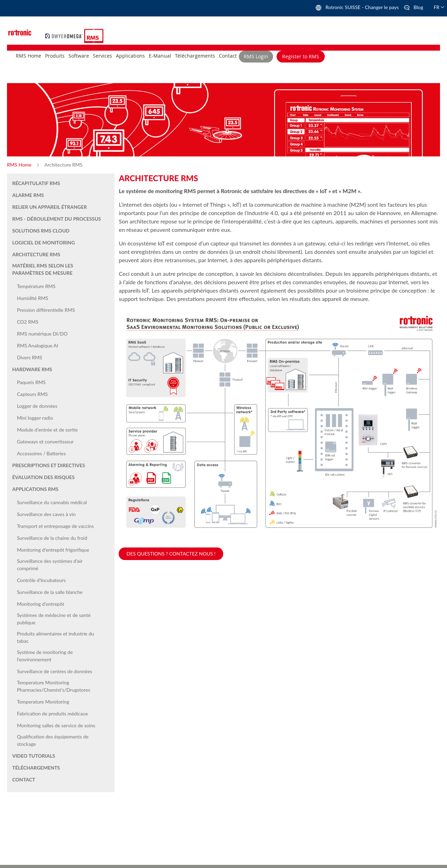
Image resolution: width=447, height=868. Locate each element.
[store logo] (65, 35)
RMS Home (20, 165)
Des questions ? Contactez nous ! (171, 554)
